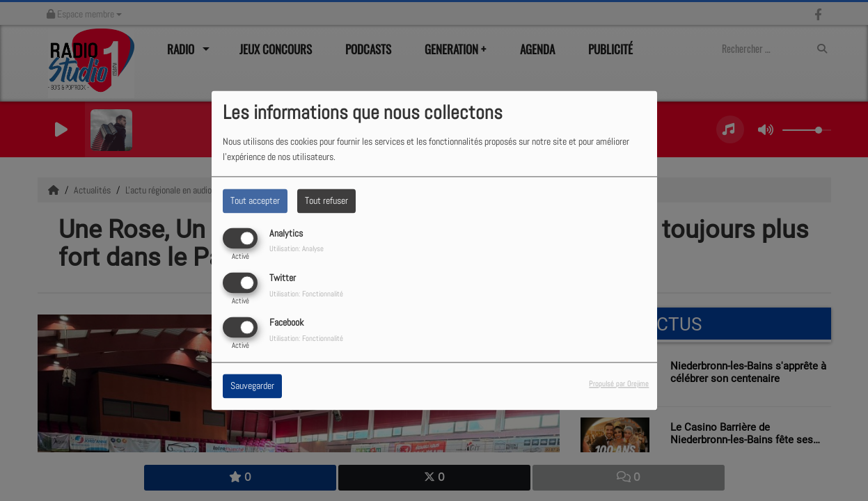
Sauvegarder (252, 386)
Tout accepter (255, 200)
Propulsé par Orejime (619, 384)
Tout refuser (326, 200)
